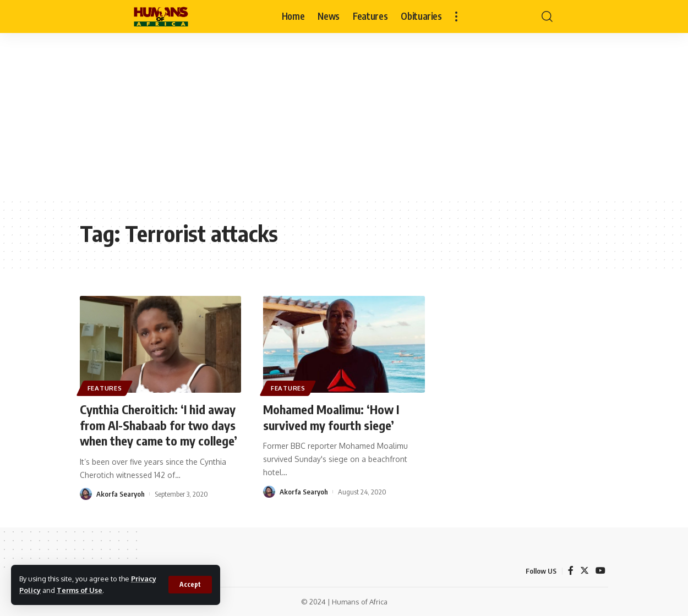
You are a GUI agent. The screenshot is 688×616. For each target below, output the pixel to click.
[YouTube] (600, 571)
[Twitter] (585, 571)
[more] (456, 16)
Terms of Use (80, 590)
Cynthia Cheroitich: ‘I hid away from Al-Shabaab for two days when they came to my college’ (159, 425)
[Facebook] (571, 571)
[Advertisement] (344, 116)
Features (105, 388)
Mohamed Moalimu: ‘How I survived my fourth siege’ (331, 417)
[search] (547, 16)
